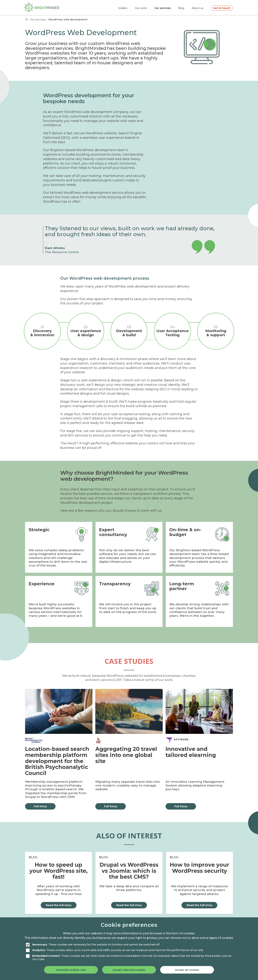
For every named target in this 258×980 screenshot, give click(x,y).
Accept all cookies (187, 970)
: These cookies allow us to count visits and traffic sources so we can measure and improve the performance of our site (115, 950)
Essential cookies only (71, 970)
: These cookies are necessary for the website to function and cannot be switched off (93, 945)
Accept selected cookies (129, 970)
